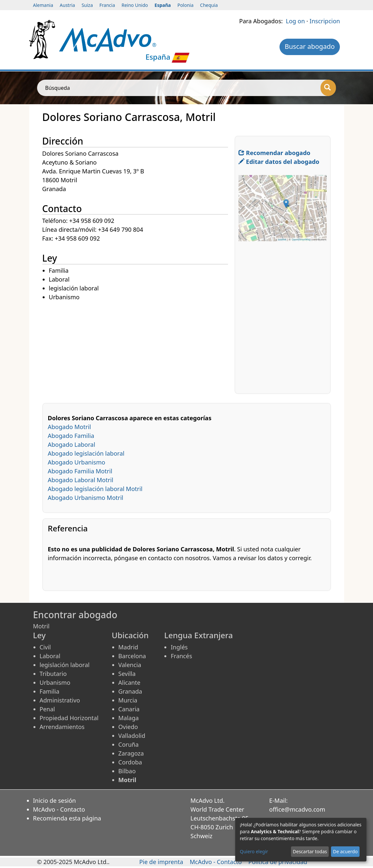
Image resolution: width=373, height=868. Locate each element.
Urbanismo (55, 682)
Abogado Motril (70, 427)
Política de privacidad (278, 862)
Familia (50, 691)
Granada (130, 691)
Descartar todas (310, 851)
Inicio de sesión (55, 800)
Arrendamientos (62, 727)
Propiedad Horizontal (69, 718)
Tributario (53, 674)
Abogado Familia (71, 436)
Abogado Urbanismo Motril (86, 498)
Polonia (186, 5)
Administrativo (60, 700)
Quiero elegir (254, 851)
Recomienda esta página (67, 818)
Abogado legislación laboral (86, 453)
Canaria (129, 709)
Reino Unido (135, 5)
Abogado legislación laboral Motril (95, 489)
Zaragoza (131, 753)
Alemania (43, 5)
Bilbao (127, 771)
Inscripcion (325, 21)
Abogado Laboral (72, 444)
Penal (47, 709)
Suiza (87, 5)
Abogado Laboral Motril (81, 480)
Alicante (129, 682)
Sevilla (127, 674)
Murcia (128, 700)
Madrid (128, 647)
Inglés (179, 647)
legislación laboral (65, 665)
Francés (181, 656)
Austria (67, 5)
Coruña (129, 744)
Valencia (130, 665)
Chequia (209, 5)
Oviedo (128, 727)
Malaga (129, 718)
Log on (295, 21)
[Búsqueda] (328, 88)
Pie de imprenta (161, 862)
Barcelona (132, 656)
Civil (45, 647)
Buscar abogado (310, 46)
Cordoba (130, 762)
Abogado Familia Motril (80, 471)
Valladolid (132, 736)
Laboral (50, 656)
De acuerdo (345, 851)
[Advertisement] (139, 348)
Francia (107, 5)
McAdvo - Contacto (59, 809)
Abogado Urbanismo (77, 462)
